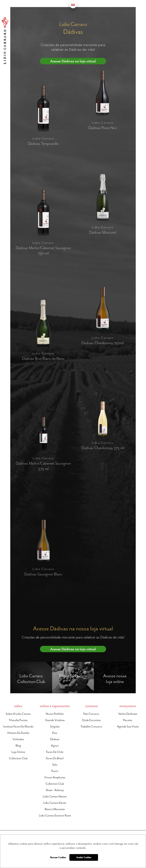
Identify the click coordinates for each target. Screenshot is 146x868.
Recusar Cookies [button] (58, 857)
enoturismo (128, 706)
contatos (91, 706)
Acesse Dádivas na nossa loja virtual (73, 628)
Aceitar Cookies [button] (84, 857)
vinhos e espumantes (55, 706)
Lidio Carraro (5, 41)
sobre (18, 706)
